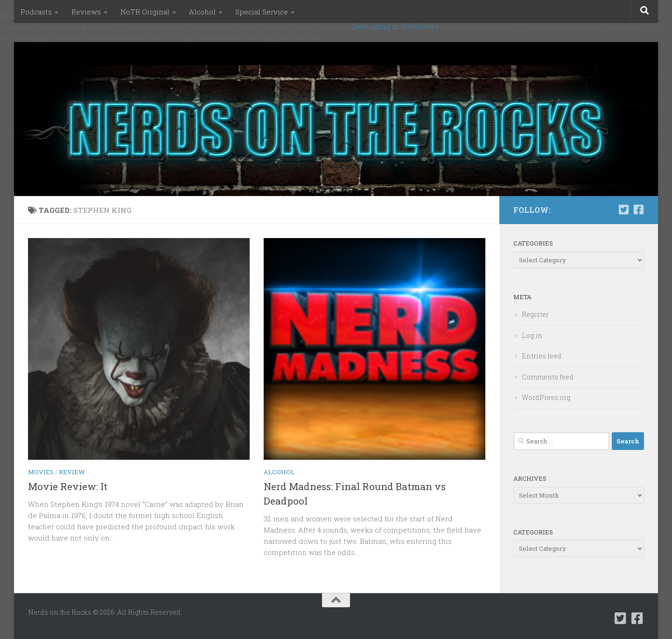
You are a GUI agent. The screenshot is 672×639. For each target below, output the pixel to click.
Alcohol (202, 12)
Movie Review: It (68, 486)
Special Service (262, 12)
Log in (532, 335)
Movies (41, 472)
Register (535, 314)
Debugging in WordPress (396, 26)
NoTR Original (145, 12)
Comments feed (548, 377)
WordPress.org (546, 397)
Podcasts (36, 12)
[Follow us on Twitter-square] (623, 210)
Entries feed (542, 356)
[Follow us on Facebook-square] (638, 210)
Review (72, 472)
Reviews (86, 12)
